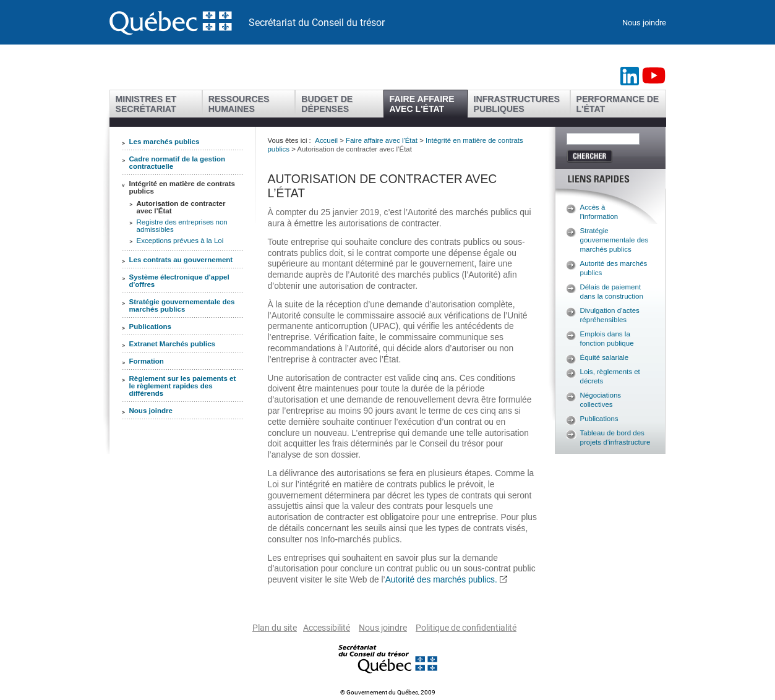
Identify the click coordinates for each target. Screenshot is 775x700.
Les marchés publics (165, 142)
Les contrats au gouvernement (181, 260)
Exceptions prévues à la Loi (180, 241)
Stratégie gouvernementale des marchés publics (182, 305)
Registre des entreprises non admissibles (182, 226)
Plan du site (275, 628)
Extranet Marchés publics (173, 344)
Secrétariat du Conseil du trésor (317, 23)
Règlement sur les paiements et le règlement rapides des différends (183, 386)
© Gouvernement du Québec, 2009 (388, 692)
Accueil (326, 140)
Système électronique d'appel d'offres (179, 281)
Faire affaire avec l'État (382, 140)
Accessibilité (327, 628)
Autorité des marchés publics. (441, 579)
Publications (150, 327)
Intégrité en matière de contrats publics (182, 187)
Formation (147, 361)
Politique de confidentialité (466, 628)
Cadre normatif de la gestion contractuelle (178, 163)
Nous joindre (644, 23)
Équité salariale (605, 357)
